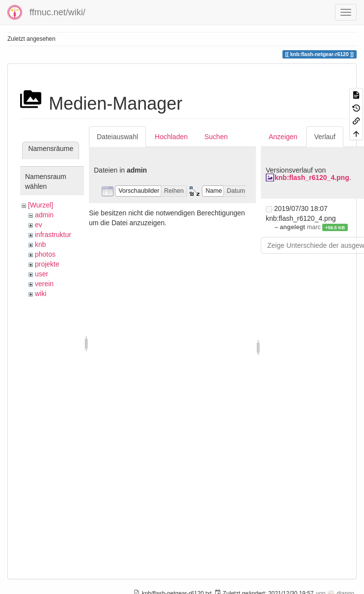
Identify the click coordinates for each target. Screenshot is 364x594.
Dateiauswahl (117, 137)
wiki (41, 294)
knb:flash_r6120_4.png (312, 178)
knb (41, 244)
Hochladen (171, 137)
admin (44, 215)
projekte (47, 264)
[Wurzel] (41, 205)
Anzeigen (283, 137)
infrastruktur (53, 235)
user (42, 274)
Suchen (216, 137)
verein (44, 284)
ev (39, 225)
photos (45, 254)
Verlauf (325, 137)
